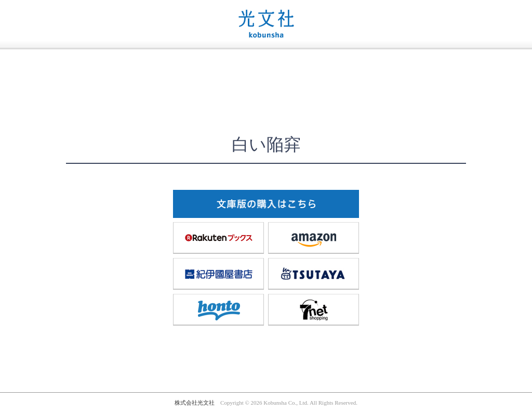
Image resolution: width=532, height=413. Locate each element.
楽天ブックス (219, 238)
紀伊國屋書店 (219, 274)
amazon (314, 238)
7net (314, 309)
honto (219, 309)
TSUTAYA (314, 274)
